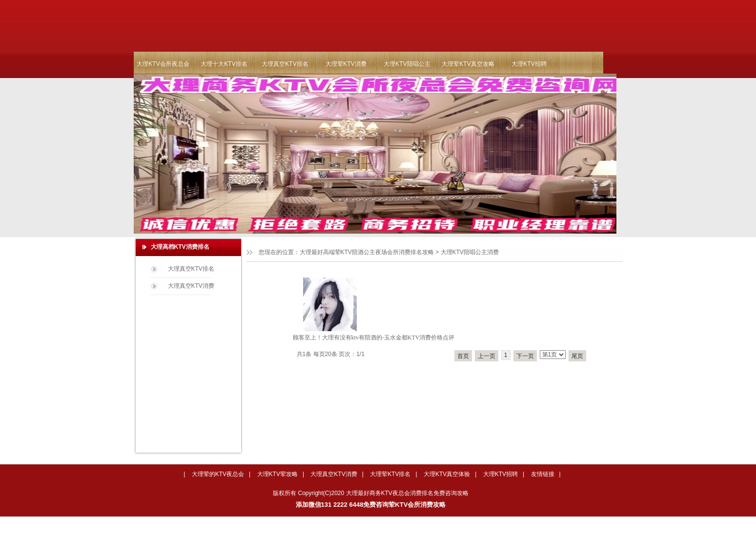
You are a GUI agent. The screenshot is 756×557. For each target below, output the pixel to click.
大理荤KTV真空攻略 (468, 64)
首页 (463, 356)
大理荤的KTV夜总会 (218, 474)
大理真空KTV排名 (285, 64)
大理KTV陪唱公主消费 (470, 252)
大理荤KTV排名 (390, 474)
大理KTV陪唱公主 (407, 64)
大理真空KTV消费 (191, 286)
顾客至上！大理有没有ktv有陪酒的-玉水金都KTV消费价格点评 (374, 338)
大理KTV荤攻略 (277, 474)
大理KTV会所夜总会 (163, 64)
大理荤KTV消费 (346, 64)
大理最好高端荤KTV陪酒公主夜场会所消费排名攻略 (367, 252)
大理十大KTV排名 (224, 64)
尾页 (577, 356)
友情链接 (543, 474)
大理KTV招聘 (529, 64)
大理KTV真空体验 (447, 474)
